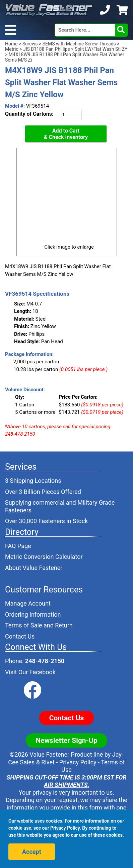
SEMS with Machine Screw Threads (79, 44)
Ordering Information (33, 614)
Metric (12, 49)
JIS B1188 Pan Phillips (47, 49)
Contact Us (20, 636)
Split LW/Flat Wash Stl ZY (101, 49)
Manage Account (28, 603)
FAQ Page (18, 546)
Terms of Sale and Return (39, 625)
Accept (32, 852)
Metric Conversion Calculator (44, 557)
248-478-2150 (45, 661)
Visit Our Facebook (30, 672)
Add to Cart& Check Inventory (66, 134)
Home (11, 44)
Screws (30, 44)
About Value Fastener (34, 568)
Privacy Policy (78, 762)
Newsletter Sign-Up (67, 740)
